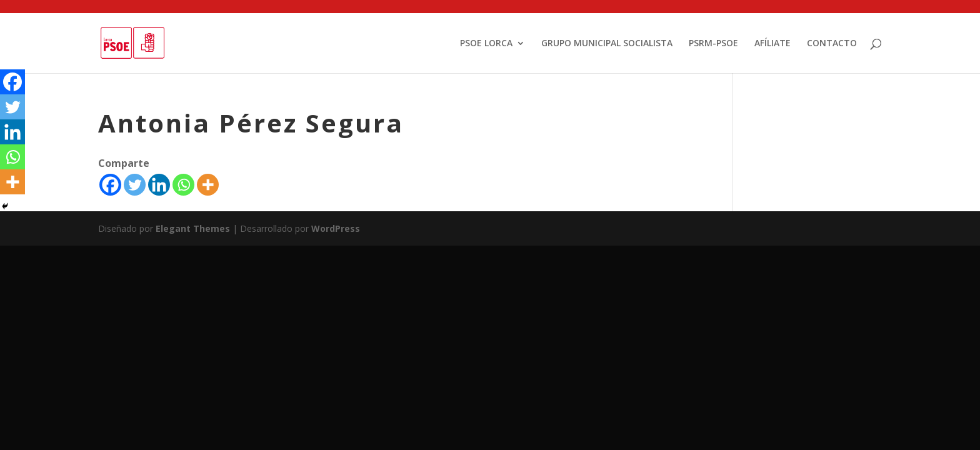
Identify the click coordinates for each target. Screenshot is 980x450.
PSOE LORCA (486, 44)
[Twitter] (135, 185)
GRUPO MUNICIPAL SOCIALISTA (607, 44)
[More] (208, 185)
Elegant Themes (193, 228)
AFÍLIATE (772, 44)
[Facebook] (110, 185)
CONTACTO (832, 44)
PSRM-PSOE (713, 44)
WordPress (336, 228)
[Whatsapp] (183, 185)
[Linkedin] (159, 185)
